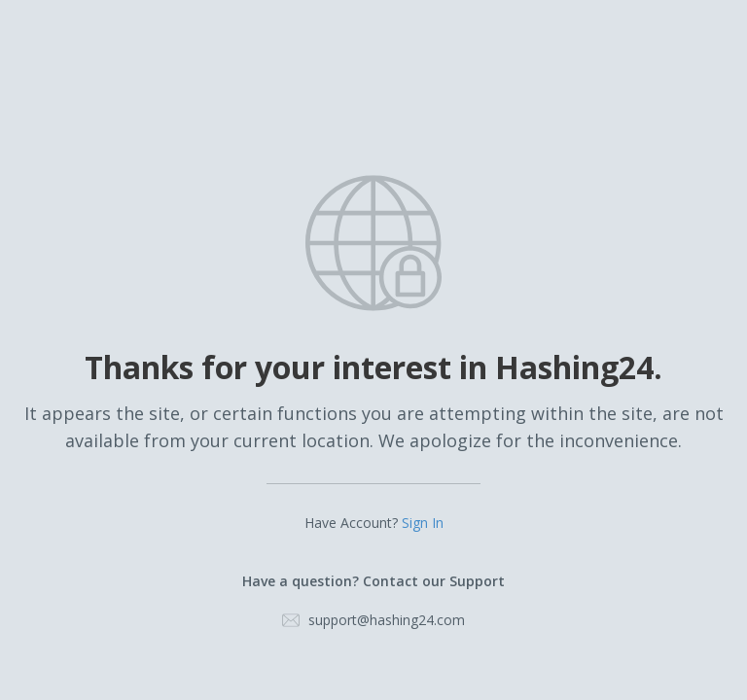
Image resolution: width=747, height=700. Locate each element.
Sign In (423, 523)
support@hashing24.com (387, 620)
